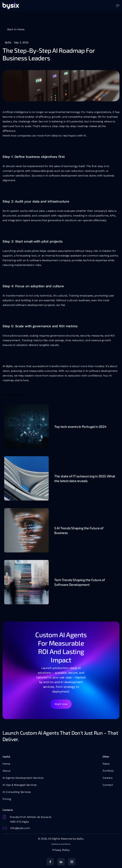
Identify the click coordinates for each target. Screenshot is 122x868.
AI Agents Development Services (23, 778)
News (106, 764)
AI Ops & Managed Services (20, 785)
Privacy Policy (61, 850)
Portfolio (108, 771)
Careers (108, 778)
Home (6, 764)
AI (4, 792)
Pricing (7, 799)
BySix (9, 366)
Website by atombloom (61, 844)
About (6, 771)
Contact (108, 785)
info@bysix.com (20, 828)
